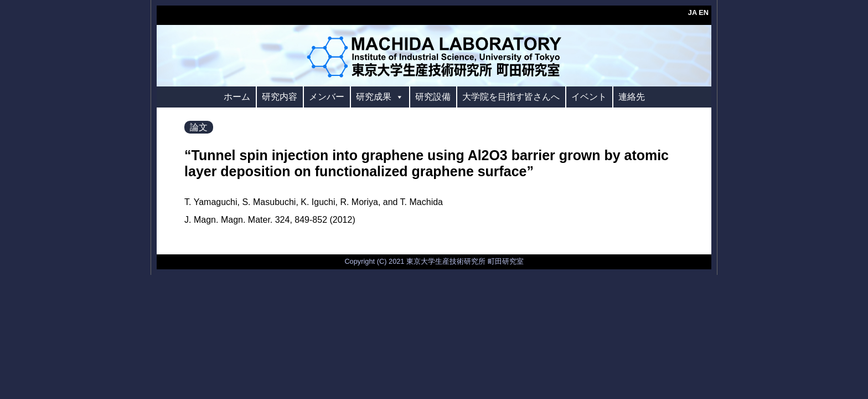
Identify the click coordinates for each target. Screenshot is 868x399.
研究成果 (380, 97)
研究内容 (280, 97)
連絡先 (632, 97)
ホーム (237, 97)
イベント (589, 97)
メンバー (327, 97)
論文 (199, 127)
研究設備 (433, 97)
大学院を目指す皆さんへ (511, 97)
